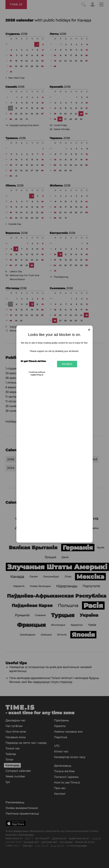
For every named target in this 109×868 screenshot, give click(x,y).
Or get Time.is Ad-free (33, 361)
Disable (67, 364)
